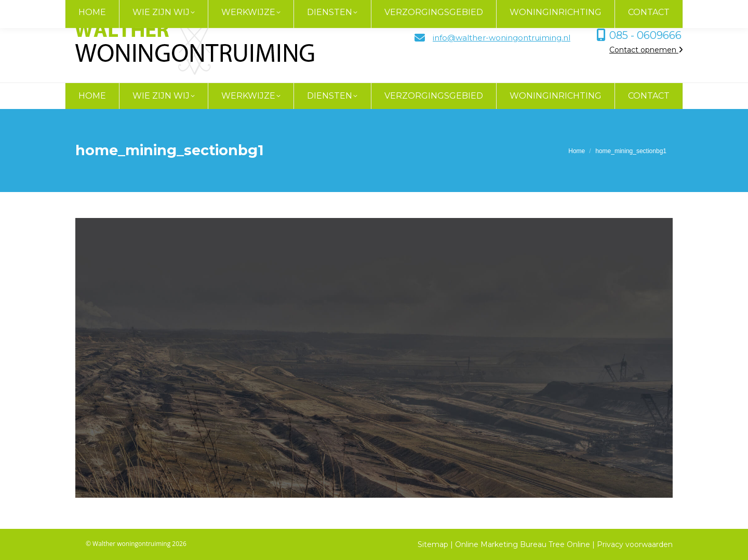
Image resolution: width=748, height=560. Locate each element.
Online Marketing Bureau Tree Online (524, 544)
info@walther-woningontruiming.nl (502, 38)
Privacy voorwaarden (635, 544)
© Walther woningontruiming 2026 (136, 544)
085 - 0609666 (645, 35)
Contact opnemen (646, 50)
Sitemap (433, 544)
